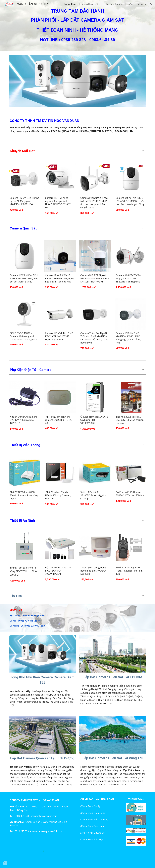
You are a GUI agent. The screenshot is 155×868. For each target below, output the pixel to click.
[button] (152, 4)
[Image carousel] (77, 82)
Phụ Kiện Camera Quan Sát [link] (119, 4)
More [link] (140, 4)
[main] (77, 26)
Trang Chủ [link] (70, 4)
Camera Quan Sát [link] (89, 4)
